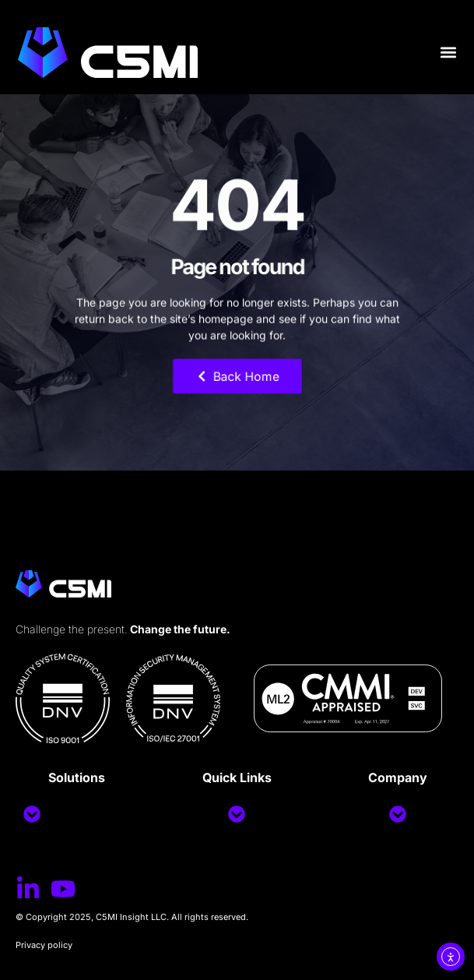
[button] (448, 53)
